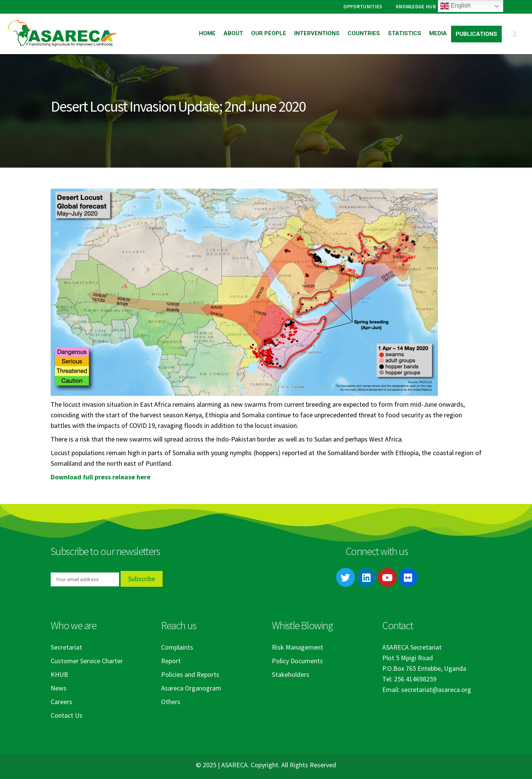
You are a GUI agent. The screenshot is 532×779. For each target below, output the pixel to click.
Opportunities (363, 7)
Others (171, 702)
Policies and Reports (190, 674)
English (455, 6)
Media (438, 33)
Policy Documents (297, 661)
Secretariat (66, 647)
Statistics (405, 33)
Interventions (317, 33)
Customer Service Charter (87, 661)
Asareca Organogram (191, 688)
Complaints (177, 647)
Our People (269, 33)
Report (171, 661)
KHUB (59, 674)
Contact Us (67, 715)
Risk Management (298, 647)
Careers (61, 702)
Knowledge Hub (416, 7)
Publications (476, 34)
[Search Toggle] (515, 34)
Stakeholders (291, 674)
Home (207, 33)
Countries (364, 33)
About (233, 33)
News (59, 688)
